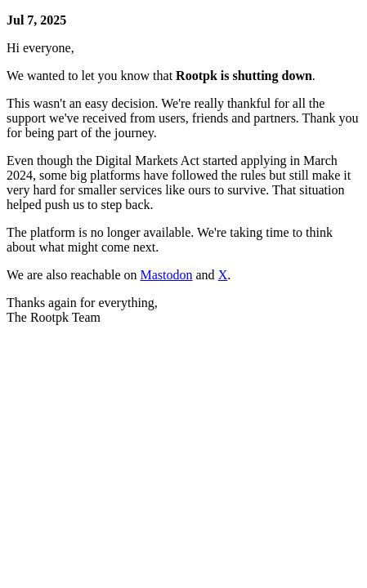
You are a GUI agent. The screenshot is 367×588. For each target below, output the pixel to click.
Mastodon (167, 275)
